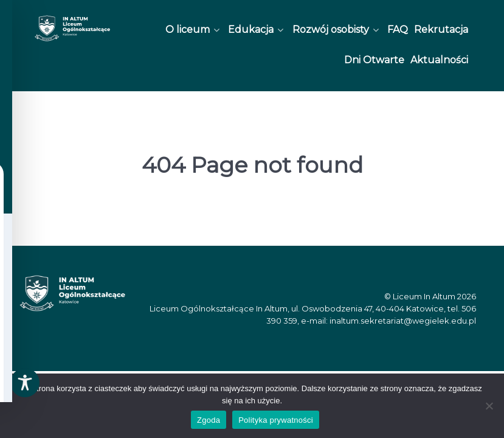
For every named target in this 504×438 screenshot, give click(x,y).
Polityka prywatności (276, 420)
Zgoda (209, 420)
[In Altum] (73, 28)
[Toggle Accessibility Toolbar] (25, 383)
